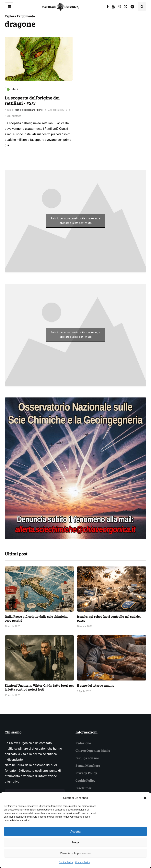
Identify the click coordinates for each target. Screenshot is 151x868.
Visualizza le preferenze (75, 859)
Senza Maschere (88, 765)
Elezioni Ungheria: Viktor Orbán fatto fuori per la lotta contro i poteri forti (39, 687)
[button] (145, 804)
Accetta (75, 837)
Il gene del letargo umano (96, 685)
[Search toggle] (142, 7)
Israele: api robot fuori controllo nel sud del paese (109, 618)
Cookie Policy (86, 780)
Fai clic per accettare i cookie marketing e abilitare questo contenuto (75, 221)
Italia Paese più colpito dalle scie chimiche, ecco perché (36, 618)
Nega (76, 848)
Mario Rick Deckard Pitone (29, 110)
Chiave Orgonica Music (93, 751)
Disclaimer (83, 788)
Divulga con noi (87, 758)
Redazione (83, 743)
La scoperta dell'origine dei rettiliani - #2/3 (32, 101)
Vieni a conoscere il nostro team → (35, 794)
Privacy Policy (86, 773)
